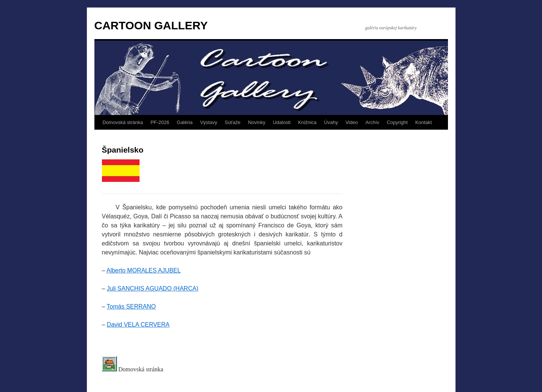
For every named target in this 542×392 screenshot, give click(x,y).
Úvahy (331, 122)
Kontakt (424, 122)
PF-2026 (160, 122)
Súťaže (232, 122)
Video (351, 122)
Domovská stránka (123, 122)
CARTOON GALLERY (151, 25)
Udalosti (282, 122)
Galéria (185, 122)
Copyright (397, 122)
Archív (372, 122)
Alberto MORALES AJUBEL (143, 270)
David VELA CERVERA (138, 325)
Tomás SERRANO (131, 306)
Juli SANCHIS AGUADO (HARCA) (153, 288)
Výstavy (209, 122)
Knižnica (307, 122)
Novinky (257, 122)
